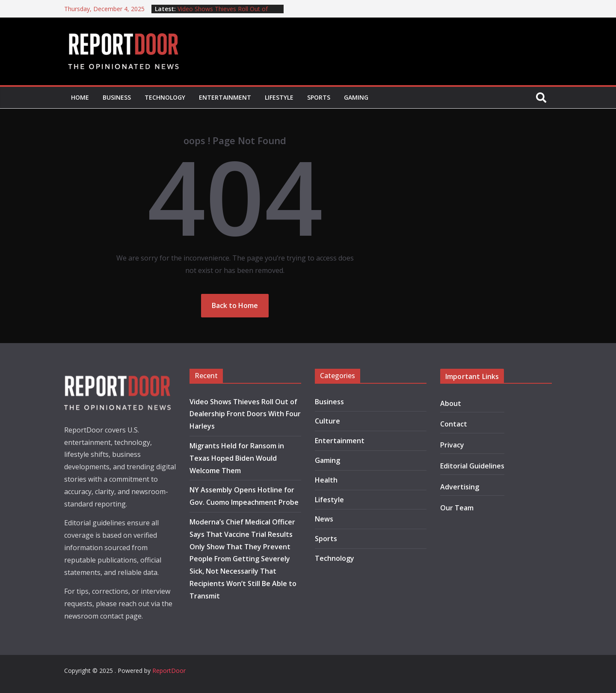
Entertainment (225, 97)
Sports (319, 97)
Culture (327, 421)
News (324, 519)
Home (80, 97)
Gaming (356, 97)
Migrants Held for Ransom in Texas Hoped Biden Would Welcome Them (237, 458)
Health (326, 480)
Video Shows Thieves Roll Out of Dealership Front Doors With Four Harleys (245, 414)
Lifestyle (279, 97)
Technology (165, 97)
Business (117, 97)
